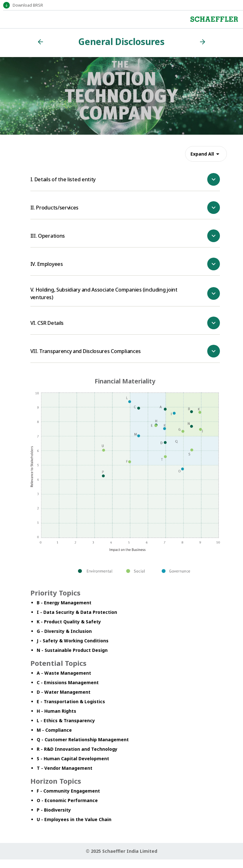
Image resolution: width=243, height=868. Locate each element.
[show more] (214, 179)
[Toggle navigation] (8, 19)
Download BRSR (28, 5)
